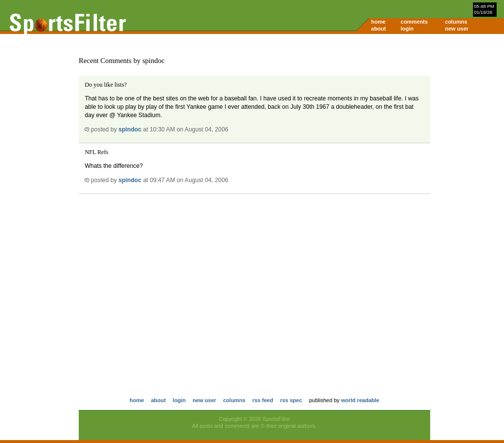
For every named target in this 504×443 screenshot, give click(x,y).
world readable (360, 400)
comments (414, 22)
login (407, 29)
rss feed (263, 400)
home (378, 22)
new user (457, 29)
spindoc (130, 129)
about (378, 29)
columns (456, 22)
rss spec (291, 400)
